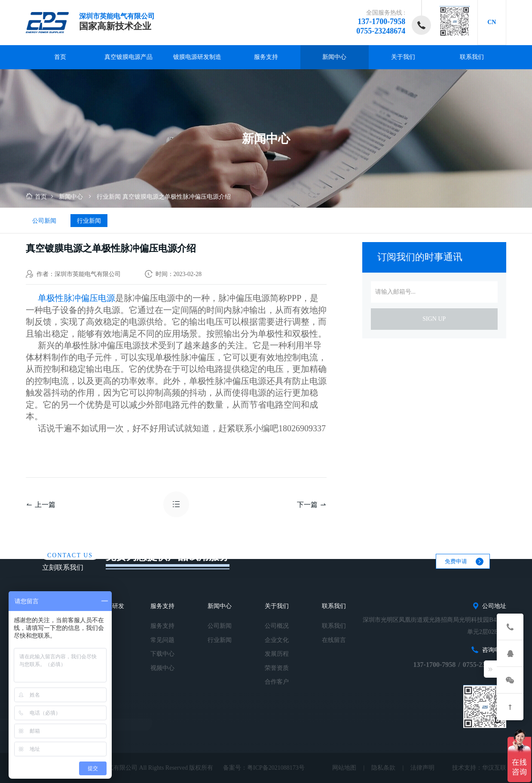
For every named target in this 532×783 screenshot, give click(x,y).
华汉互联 (494, 768)
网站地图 (344, 768)
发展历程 (277, 654)
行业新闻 (109, 197)
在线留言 (334, 640)
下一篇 (312, 505)
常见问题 (162, 640)
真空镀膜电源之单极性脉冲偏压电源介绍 (177, 197)
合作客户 (277, 682)
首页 (60, 57)
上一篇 (41, 505)
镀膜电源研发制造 (197, 57)
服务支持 (266, 57)
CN (492, 22)
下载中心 (162, 654)
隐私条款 (383, 768)
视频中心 (162, 668)
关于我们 (403, 57)
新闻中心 (334, 57)
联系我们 (472, 57)
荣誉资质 (277, 668)
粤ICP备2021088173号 (276, 768)
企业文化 (277, 640)
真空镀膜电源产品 (128, 57)
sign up (434, 319)
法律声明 (422, 768)
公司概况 (277, 626)
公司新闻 (44, 221)
